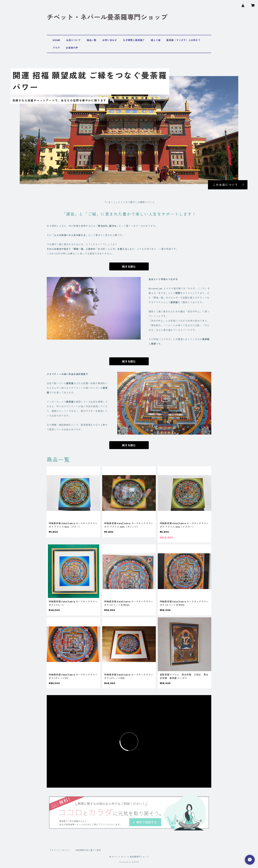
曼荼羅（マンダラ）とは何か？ (183, 40)
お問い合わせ (110, 40)
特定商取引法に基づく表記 (88, 850)
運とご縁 (156, 40)
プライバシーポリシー (60, 850)
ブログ (56, 48)
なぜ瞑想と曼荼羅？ (134, 40)
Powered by (129, 862)
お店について (73, 40)
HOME (56, 40)
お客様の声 (72, 48)
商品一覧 (92, 40)
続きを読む (129, 267)
